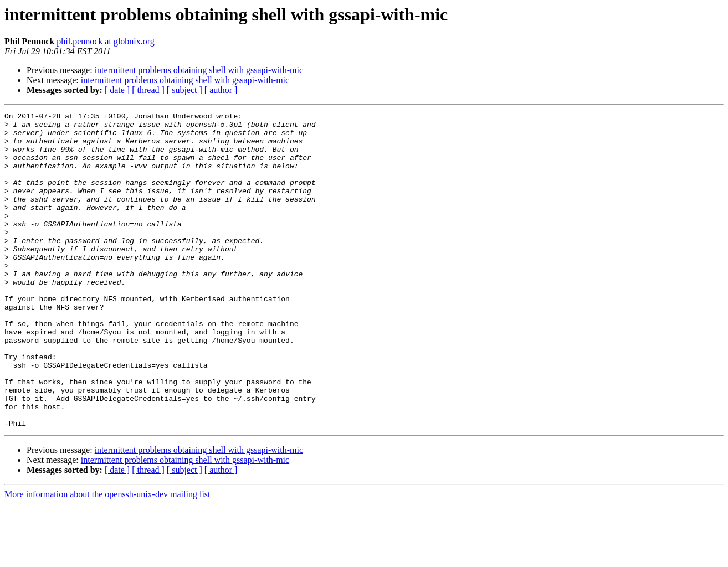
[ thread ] (148, 90)
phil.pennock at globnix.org (106, 41)
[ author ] (221, 90)
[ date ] (117, 90)
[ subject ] (184, 90)
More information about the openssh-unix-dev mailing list (107, 557)
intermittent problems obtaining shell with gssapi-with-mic (199, 70)
